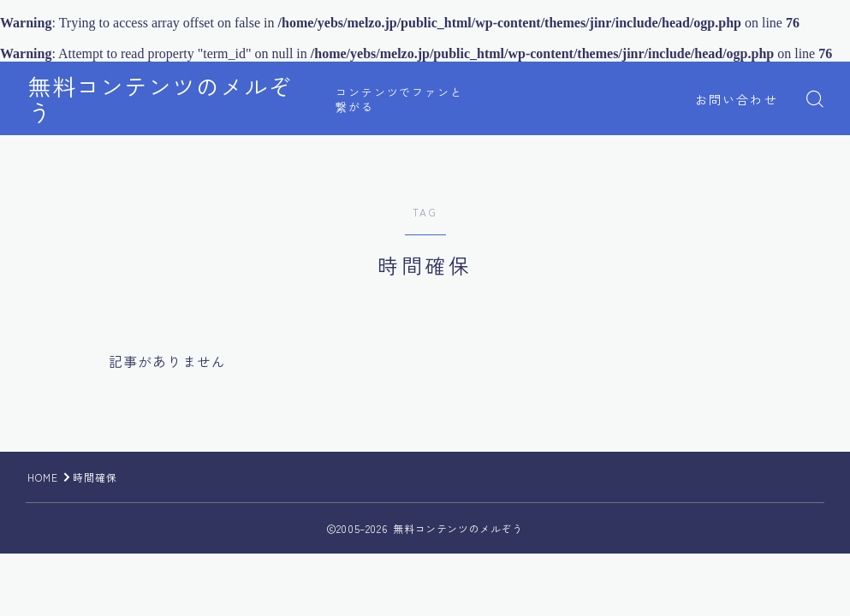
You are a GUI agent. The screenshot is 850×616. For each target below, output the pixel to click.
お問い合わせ (737, 99)
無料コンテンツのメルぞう (172, 99)
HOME (43, 477)
